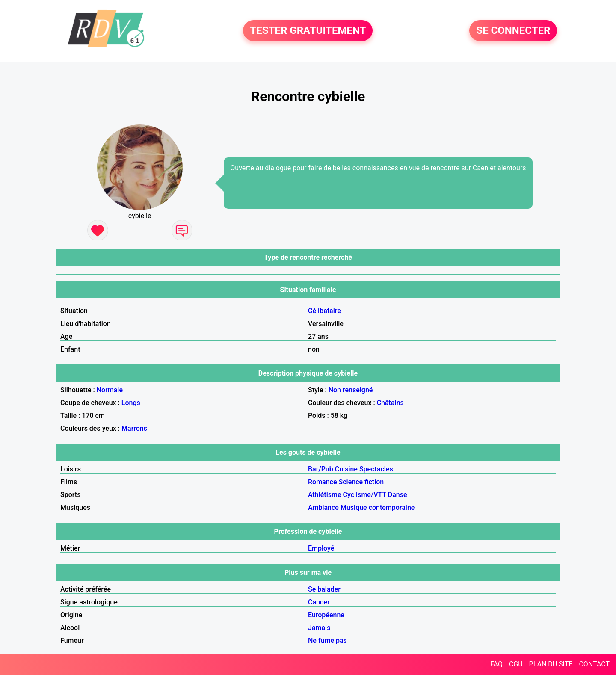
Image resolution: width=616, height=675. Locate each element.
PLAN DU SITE (551, 664)
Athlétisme (325, 495)
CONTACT (594, 664)
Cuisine (346, 469)
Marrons (134, 428)
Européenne (326, 615)
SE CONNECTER (513, 31)
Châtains (390, 403)
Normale (110, 390)
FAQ (496, 664)
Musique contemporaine (378, 508)
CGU (516, 664)
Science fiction (361, 482)
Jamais (319, 628)
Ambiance (323, 508)
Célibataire (324, 311)
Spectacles (376, 469)
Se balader (324, 589)
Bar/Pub (321, 469)
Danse (398, 495)
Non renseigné (351, 390)
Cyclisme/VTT (364, 495)
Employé (321, 548)
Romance (323, 482)
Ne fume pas (327, 641)
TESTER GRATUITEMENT (308, 31)
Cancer (319, 602)
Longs (131, 403)
